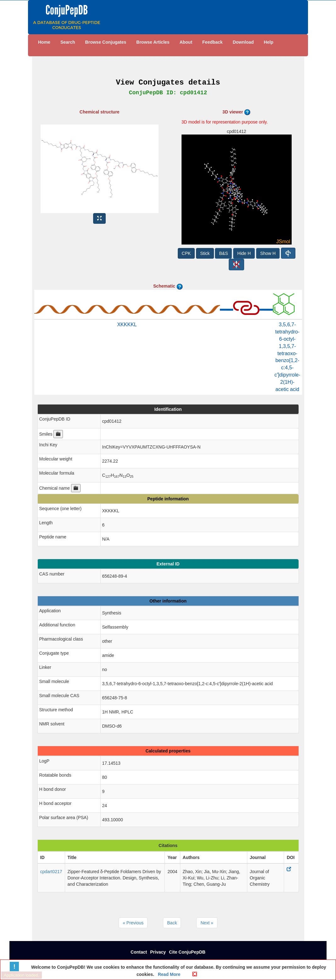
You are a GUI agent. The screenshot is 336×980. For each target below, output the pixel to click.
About (186, 42)
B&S (223, 253)
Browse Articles (153, 42)
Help (269, 42)
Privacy (158, 952)
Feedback (213, 42)
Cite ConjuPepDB (187, 952)
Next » (207, 923)
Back (172, 923)
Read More (168, 974)
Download (243, 42)
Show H (268, 253)
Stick (205, 253)
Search (68, 42)
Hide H (244, 253)
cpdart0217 (51, 872)
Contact (139, 952)
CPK (186, 253)
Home (44, 42)
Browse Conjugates (106, 42)
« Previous (133, 923)
